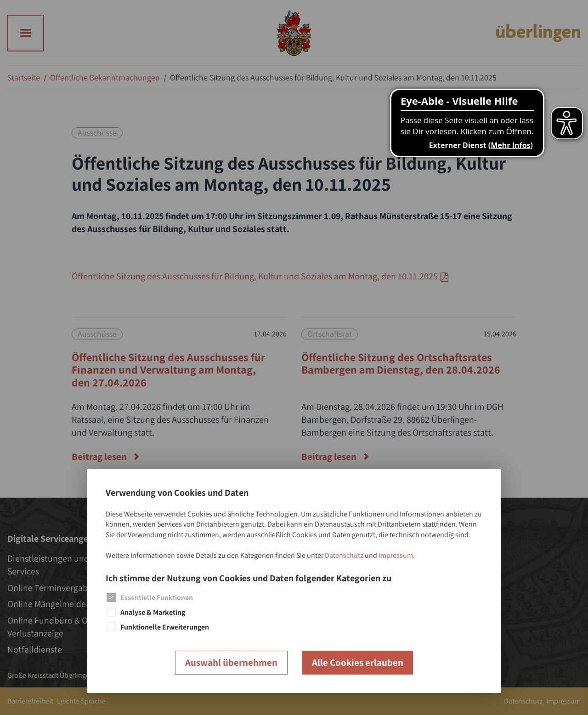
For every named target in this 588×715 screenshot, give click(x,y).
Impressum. (397, 555)
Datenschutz (344, 555)
